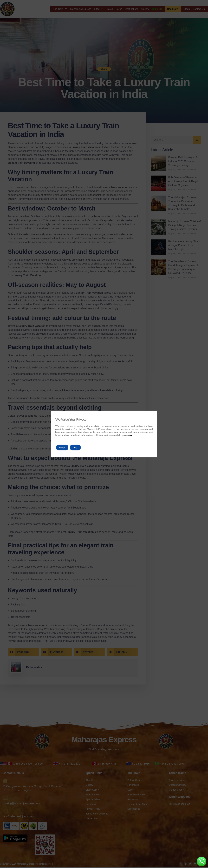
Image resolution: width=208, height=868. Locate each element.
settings (128, 435)
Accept (64, 447)
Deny (82, 447)
